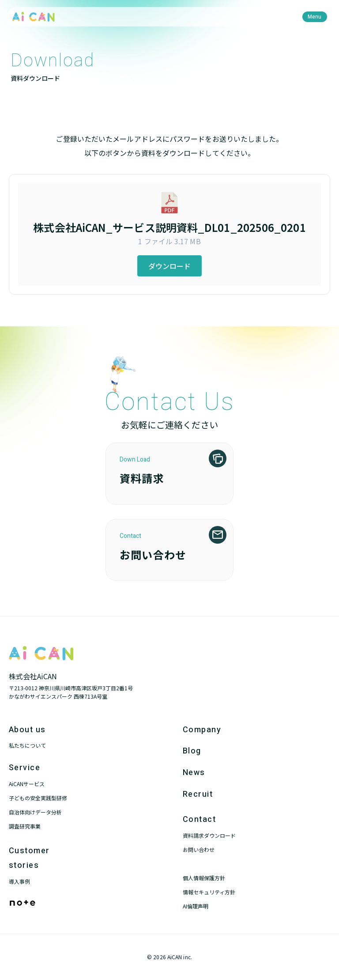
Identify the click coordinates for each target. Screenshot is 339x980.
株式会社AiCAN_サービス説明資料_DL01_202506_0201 (169, 227)
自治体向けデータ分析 (35, 812)
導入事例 (19, 881)
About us (27, 730)
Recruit (198, 794)
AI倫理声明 (196, 906)
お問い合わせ (199, 849)
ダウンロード (170, 266)
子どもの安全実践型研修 (38, 798)
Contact (199, 819)
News (194, 773)
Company (202, 730)
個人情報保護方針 (204, 878)
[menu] (315, 17)
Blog (192, 751)
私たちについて (27, 745)
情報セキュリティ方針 (209, 892)
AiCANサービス (27, 784)
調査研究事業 (25, 826)
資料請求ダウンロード (209, 835)
